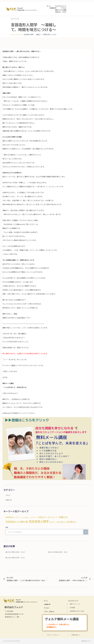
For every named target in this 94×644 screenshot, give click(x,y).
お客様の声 (53, 8)
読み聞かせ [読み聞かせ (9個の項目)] (71, 522)
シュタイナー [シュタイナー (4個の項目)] (33, 517)
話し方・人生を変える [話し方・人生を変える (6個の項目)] (58, 522)
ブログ (19, 34)
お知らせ (9, 500)
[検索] (86, 532)
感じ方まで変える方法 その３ (15, 552)
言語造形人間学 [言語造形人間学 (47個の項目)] (39, 522)
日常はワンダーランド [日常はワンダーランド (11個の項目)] (48, 517)
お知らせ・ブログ (61, 12)
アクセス (64, 8)
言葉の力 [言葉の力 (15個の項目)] (63, 517)
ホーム (49, 6)
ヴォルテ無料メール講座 (62, 619)
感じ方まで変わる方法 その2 (58, 552)
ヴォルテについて (61, 6)
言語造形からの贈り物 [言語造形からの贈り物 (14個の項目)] (17, 522)
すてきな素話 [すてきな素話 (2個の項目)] (25, 518)
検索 (7, 527)
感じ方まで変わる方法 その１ (15, 558)
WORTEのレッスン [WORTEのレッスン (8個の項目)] (13, 517)
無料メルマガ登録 (61, 10)
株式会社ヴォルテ (14, 607)
